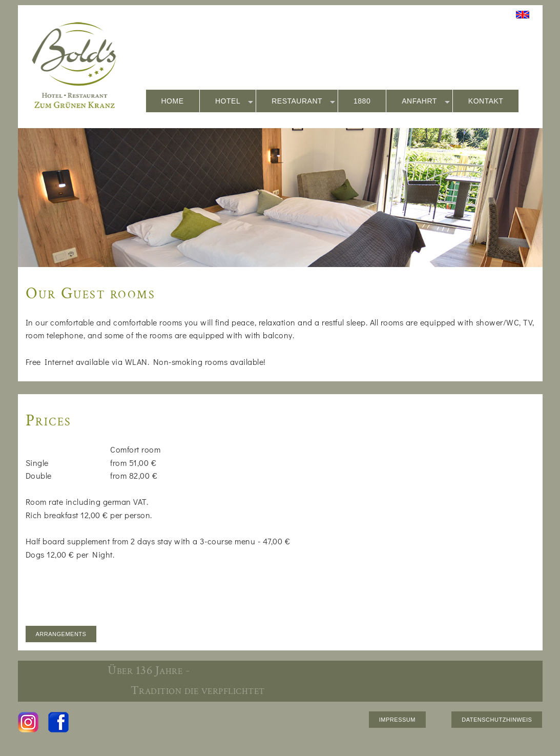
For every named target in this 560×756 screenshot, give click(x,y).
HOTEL (234, 101)
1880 (362, 101)
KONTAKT (486, 101)
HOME (173, 101)
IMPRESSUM (397, 720)
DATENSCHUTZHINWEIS (497, 720)
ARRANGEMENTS (61, 634)
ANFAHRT (426, 101)
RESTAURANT (303, 101)
